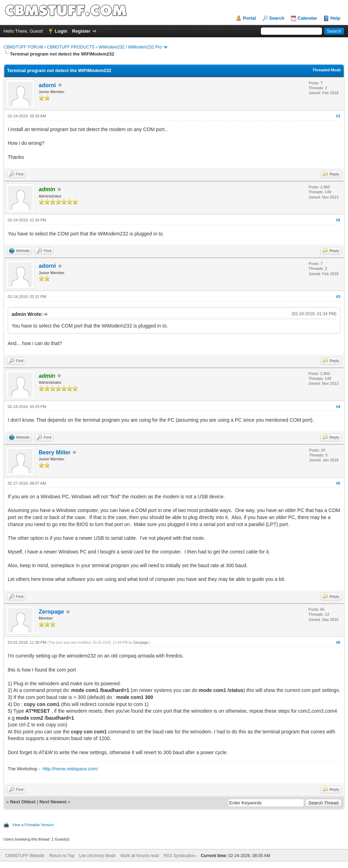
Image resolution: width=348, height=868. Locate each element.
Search (277, 18)
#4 (338, 407)
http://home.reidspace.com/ (70, 769)
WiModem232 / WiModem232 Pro (130, 47)
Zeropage (51, 612)
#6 (338, 642)
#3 (338, 297)
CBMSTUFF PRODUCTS (71, 47)
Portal (249, 18)
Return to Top (62, 856)
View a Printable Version (33, 825)
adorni (47, 85)
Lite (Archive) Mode (97, 856)
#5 (338, 483)
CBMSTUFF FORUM (23, 47)
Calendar (308, 18)
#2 (338, 220)
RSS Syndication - (181, 856)
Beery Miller (55, 452)
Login (61, 31)
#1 (338, 116)
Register (81, 31)
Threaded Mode (327, 70)
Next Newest (53, 802)
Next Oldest (23, 802)
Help (335, 18)
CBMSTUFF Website (25, 856)
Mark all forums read (140, 856)
